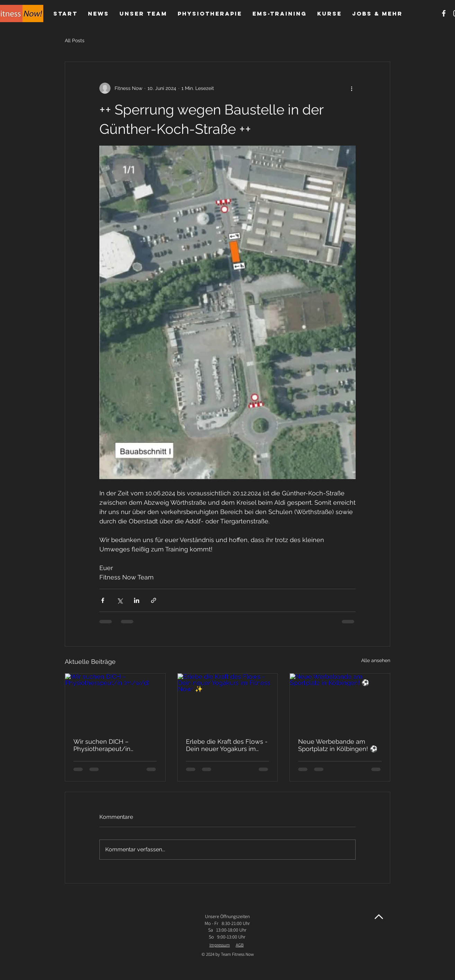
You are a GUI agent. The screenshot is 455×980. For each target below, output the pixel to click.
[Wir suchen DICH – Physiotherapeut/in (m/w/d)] (115, 702)
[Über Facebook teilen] (103, 600)
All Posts (75, 40)
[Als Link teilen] (154, 600)
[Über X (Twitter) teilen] (120, 600)
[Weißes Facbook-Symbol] (444, 13)
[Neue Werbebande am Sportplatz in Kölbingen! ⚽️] (340, 702)
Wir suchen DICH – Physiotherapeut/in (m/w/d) (102, 745)
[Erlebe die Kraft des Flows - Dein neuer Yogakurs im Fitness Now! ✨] (228, 702)
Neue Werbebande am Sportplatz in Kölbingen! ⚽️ (338, 745)
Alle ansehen (376, 660)
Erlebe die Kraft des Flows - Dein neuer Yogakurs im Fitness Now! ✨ (227, 745)
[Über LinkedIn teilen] (137, 600)
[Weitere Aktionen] (351, 88)
